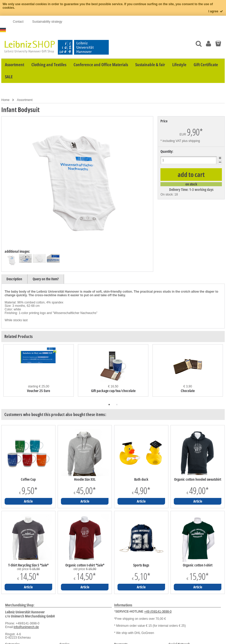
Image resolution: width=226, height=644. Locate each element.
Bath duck (141, 479)
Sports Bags (141, 565)
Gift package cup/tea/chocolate (113, 391)
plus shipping (191, 141)
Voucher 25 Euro (39, 391)
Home (5, 100)
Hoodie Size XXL (85, 479)
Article (28, 501)
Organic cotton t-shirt (198, 565)
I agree (216, 11)
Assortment (25, 100)
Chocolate (188, 391)
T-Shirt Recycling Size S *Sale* (28, 565)
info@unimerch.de (26, 627)
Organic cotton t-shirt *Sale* (85, 565)
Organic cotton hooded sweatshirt (198, 479)
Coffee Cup (28, 479)
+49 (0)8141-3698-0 (158, 612)
